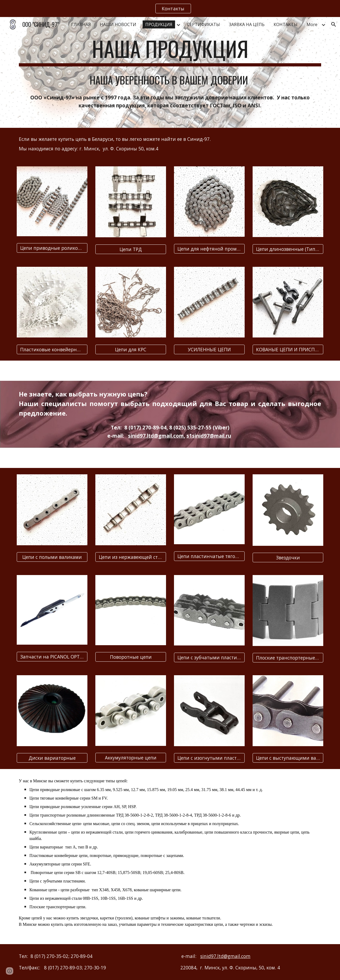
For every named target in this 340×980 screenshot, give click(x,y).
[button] (334, 24)
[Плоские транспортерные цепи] (288, 658)
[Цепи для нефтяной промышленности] (209, 249)
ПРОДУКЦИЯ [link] (159, 24)
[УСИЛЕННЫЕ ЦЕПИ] (209, 349)
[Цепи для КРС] (131, 349)
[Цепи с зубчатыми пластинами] (209, 658)
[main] (170, 51)
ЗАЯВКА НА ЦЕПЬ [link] (247, 24)
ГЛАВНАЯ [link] (81, 24)
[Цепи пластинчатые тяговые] (209, 556)
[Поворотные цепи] (131, 657)
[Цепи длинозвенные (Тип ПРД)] (288, 249)
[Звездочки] (288, 558)
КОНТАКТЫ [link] (286, 24)
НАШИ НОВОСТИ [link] (118, 24)
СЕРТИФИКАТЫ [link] (203, 24)
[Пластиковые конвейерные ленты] (52, 349)
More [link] (312, 24)
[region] (170, 9)
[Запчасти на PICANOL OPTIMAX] (52, 657)
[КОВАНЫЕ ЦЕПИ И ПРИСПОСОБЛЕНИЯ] (288, 349)
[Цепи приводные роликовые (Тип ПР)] (52, 248)
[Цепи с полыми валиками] (52, 557)
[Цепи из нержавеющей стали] (131, 557)
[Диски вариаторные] (52, 758)
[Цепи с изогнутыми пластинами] (209, 758)
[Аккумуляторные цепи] (131, 758)
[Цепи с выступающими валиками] (288, 758)
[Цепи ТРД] (131, 249)
